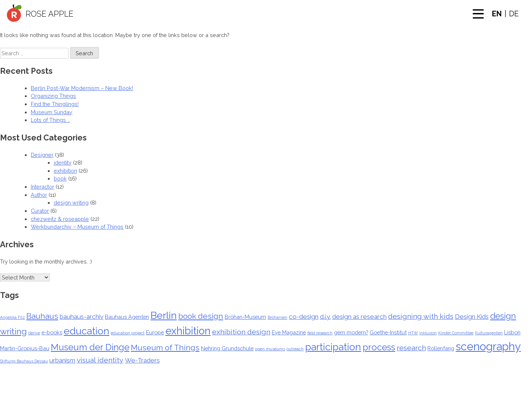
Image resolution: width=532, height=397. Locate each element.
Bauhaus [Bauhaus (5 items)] (42, 316)
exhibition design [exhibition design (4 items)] (241, 332)
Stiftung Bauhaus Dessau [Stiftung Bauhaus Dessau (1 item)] (24, 361)
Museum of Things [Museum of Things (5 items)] (165, 348)
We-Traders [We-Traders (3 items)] (142, 360)
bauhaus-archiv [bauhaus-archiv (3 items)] (82, 317)
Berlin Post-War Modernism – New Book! (82, 88)
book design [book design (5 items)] (201, 316)
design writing (71, 203)
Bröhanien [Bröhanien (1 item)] (277, 317)
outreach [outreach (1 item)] (295, 349)
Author (39, 195)
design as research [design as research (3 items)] (359, 317)
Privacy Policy (324, 394)
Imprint (353, 394)
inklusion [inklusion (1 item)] (428, 333)
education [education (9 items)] (87, 331)
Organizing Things (53, 96)
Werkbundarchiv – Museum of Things (77, 227)
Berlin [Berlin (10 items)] (164, 315)
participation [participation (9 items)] (333, 347)
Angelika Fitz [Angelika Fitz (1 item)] (12, 317)
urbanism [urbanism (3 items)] (62, 360)
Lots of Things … (50, 120)
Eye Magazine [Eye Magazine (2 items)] (289, 332)
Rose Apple (49, 14)
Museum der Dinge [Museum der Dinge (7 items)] (90, 347)
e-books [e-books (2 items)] (52, 332)
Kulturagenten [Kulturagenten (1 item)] (489, 333)
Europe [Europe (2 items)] (155, 332)
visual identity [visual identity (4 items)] (100, 360)
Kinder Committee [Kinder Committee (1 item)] (456, 333)
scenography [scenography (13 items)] (488, 346)
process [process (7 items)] (379, 347)
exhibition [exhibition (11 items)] (188, 331)
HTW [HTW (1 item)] (413, 333)
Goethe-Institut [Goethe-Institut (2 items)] (388, 332)
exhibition (65, 171)
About (195, 394)
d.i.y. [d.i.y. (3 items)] (325, 317)
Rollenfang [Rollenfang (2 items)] (441, 348)
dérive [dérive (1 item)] (34, 333)
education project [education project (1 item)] (128, 333)
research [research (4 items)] (411, 348)
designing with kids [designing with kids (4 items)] (421, 316)
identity (63, 163)
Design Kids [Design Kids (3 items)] (472, 317)
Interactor (42, 187)
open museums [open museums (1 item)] (270, 349)
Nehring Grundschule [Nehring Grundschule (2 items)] (227, 348)
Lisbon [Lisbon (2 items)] (512, 332)
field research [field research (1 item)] (320, 333)
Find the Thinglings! (55, 104)
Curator (40, 211)
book (60, 178)
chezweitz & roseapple (60, 219)
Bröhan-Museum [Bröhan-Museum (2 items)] (245, 317)
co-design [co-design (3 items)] (304, 317)
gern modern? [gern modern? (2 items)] (351, 332)
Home (177, 394)
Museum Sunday (52, 112)
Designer (42, 155)
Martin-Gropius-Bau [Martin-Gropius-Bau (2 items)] (25, 348)
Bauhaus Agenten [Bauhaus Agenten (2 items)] (127, 317)
